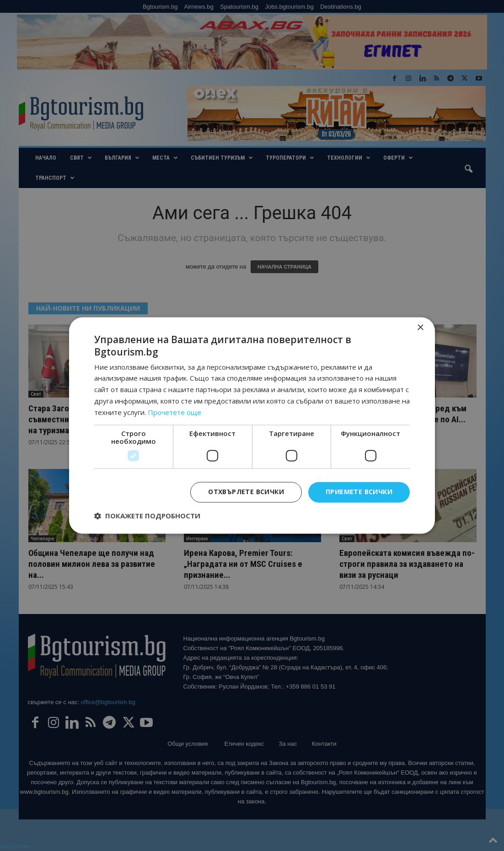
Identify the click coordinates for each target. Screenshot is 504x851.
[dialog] (252, 425)
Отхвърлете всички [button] (246, 492)
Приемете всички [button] (359, 492)
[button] (147, 516)
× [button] (420, 328)
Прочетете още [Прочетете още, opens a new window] (174, 412)
